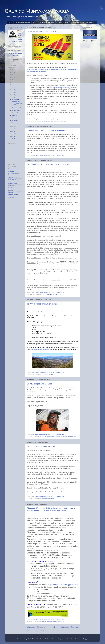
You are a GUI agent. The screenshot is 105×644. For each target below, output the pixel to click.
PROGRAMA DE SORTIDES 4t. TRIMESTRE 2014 (48, 165)
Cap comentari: (60, 119)
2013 (12, 126)
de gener (15, 123)
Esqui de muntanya (14, 195)
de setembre (16, 110)
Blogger (86, 639)
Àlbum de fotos (63, 23)
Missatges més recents (36, 627)
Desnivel (11, 192)
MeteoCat (11, 171)
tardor (60, 294)
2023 (12, 75)
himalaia (70, 437)
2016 (12, 92)
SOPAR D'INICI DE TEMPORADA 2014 (43, 304)
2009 (12, 136)
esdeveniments (49, 437)
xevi (75, 437)
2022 (12, 77)
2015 (12, 95)
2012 (12, 129)
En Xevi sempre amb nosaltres (40, 384)
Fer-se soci (75, 23)
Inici (10, 23)
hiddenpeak (64, 437)
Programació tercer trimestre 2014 (41, 446)
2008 (12, 139)
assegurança (45, 121)
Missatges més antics (70, 627)
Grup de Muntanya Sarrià (37, 11)
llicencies (56, 121)
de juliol (14, 113)
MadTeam (11, 197)
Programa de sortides (22, 23)
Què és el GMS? (39, 23)
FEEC (51, 121)
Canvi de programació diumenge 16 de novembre (47, 131)
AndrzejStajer (66, 639)
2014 (43, 294)
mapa (20, 61)
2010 (12, 134)
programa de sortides (51, 294)
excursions (54, 621)
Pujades (11, 188)
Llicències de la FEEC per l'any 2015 (42, 31)
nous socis (63, 121)
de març (15, 118)
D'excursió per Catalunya (13, 180)
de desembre (16, 100)
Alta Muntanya (13, 183)
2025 (12, 70)
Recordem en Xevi (89, 23)
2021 (12, 80)
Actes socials (49, 374)
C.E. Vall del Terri (13, 177)
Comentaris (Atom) (41, 631)
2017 (12, 90)
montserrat (61, 621)
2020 (12, 82)
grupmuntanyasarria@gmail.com (63, 87)
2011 (12, 131)
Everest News (12, 186)
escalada (48, 621)
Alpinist (11, 190)
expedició (57, 437)
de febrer (15, 120)
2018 (12, 87)
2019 (12, 85)
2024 (12, 72)
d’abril (14, 115)
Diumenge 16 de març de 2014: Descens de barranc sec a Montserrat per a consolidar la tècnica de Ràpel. (51, 509)
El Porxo (51, 23)
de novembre (16, 108)
